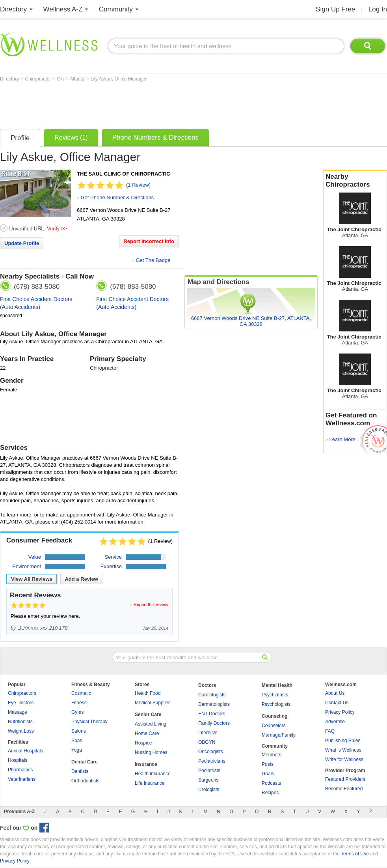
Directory (13, 9)
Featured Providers (345, 779)
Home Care (147, 733)
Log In (378, 9)
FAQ (330, 731)
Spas (77, 741)
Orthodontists (85, 781)
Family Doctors (214, 723)
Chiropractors (22, 693)
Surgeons (208, 780)
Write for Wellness (344, 759)
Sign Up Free (335, 9)
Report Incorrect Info (149, 241)
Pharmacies (20, 770)
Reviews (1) (71, 137)
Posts (268, 764)
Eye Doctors (21, 703)
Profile (20, 138)
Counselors (274, 726)
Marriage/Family (279, 735)
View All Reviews (32, 579)
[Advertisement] (143, 103)
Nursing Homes (151, 752)
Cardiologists (212, 695)
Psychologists (276, 704)
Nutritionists (20, 722)
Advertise (335, 722)
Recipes (270, 793)
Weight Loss (21, 731)
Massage (18, 712)
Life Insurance (150, 783)
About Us (335, 693)
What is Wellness (343, 750)
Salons (79, 731)
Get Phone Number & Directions (117, 197)
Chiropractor (38, 79)
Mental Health (277, 685)
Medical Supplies (153, 703)
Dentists (80, 771)
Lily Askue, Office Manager (119, 79)
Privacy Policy (340, 712)
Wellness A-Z (63, 9)
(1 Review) (138, 185)
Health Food (148, 693)
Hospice (143, 743)
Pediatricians (212, 761)
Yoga (77, 750)
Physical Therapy (89, 722)
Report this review (151, 604)
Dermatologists (214, 704)
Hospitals (18, 760)
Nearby (355, 181)
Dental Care (85, 762)
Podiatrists (209, 771)
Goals (268, 774)
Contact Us (337, 703)
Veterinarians (22, 779)
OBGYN (207, 742)
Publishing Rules (343, 741)
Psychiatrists (275, 695)
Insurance (146, 764)
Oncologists (211, 752)
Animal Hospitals (25, 751)
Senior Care (148, 715)
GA (61, 79)
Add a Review (81, 579)
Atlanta (78, 79)
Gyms (77, 712)
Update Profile (22, 243)
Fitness (79, 703)
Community (116, 9)
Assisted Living (151, 724)
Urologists (209, 789)
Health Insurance (153, 774)
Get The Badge (153, 260)
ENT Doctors (212, 714)
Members (272, 755)
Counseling (274, 716)
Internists (208, 733)
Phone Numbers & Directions (155, 137)
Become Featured (344, 789)
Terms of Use (355, 854)
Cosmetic (81, 693)
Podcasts (271, 783)
